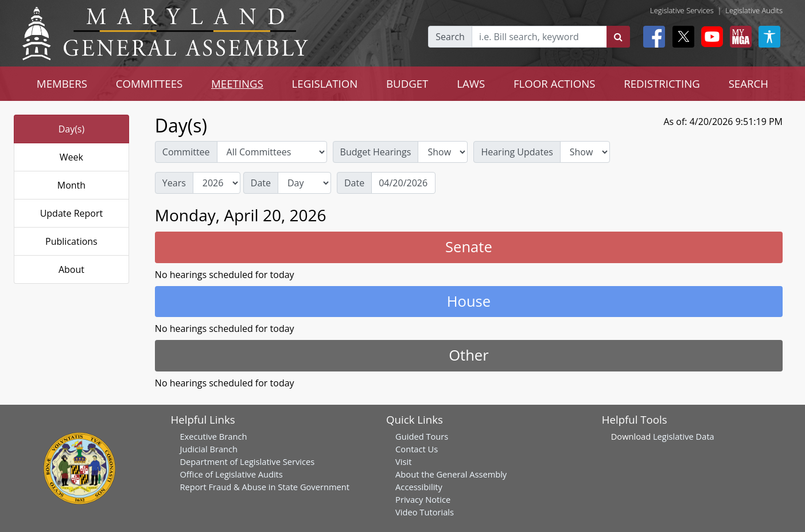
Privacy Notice (423, 499)
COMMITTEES (149, 83)
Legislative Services (682, 10)
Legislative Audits (754, 10)
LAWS (471, 83)
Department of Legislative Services (247, 461)
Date (261, 183)
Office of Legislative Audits (231, 474)
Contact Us (417, 449)
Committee (186, 152)
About (71, 269)
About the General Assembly (451, 474)
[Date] (403, 183)
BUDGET (407, 83)
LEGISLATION (325, 83)
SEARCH (748, 83)
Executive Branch (213, 436)
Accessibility (419, 487)
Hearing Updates (517, 152)
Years (174, 183)
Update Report (72, 213)
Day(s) (72, 129)
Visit (403, 461)
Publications (71, 241)
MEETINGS (237, 83)
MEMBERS (62, 83)
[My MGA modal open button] (738, 37)
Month (71, 185)
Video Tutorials (425, 512)
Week (71, 157)
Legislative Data (684, 436)
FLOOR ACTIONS (555, 83)
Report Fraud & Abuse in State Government (264, 487)
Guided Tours (422, 436)
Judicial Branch (209, 449)
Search (450, 37)
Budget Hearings (376, 152)
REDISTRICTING (662, 83)
